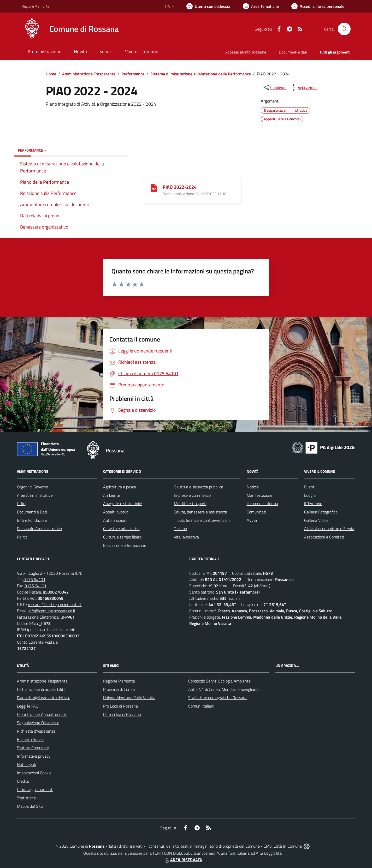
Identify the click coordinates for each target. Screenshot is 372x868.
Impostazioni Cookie (34, 773)
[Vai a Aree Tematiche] (261, 6)
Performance (133, 74)
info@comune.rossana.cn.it (52, 611)
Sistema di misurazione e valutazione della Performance (201, 74)
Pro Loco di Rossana (120, 706)
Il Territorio (313, 504)
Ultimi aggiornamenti (35, 789)
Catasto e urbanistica (121, 529)
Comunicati (256, 512)
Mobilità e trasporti (190, 504)
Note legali (26, 764)
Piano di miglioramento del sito (44, 698)
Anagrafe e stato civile (123, 504)
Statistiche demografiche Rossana (218, 698)
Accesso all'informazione (246, 52)
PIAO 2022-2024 (180, 187)
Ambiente (112, 495)
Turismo (180, 529)
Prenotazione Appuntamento (42, 714)
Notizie (253, 487)
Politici (23, 537)
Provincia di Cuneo (119, 689)
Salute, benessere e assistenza (200, 512)
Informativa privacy (34, 756)
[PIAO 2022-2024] (154, 187)
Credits (23, 781)
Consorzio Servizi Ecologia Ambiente (219, 681)
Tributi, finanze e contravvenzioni (202, 520)
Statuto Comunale (33, 748)
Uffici (21, 504)
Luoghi (310, 495)
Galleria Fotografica (321, 512)
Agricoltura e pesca (120, 487)
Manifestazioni (259, 495)
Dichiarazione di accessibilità (41, 689)
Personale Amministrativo (39, 529)
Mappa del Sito (30, 806)
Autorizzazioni (115, 520)
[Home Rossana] (70, 29)
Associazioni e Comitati (324, 537)
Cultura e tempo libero (122, 537)
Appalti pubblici (116, 512)
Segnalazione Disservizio (38, 723)
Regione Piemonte (119, 681)
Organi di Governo (33, 487)
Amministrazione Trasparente (89, 74)
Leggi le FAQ (28, 706)
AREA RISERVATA (183, 860)
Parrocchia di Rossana (122, 714)
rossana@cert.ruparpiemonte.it (55, 604)
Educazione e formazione (125, 545)
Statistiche (26, 798)
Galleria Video (316, 520)
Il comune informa (262, 504)
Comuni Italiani (201, 706)
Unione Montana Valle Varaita (129, 698)
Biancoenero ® (206, 853)
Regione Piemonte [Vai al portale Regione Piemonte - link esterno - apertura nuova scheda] (36, 6)
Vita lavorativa (186, 537)
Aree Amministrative (35, 495)
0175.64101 (34, 579)
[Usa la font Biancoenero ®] (208, 6)
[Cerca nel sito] (344, 29)
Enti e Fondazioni (32, 520)
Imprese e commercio (192, 495)
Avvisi (252, 520)
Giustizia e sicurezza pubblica (199, 487)
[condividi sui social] (274, 87)
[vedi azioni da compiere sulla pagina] (303, 87)
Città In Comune (288, 846)
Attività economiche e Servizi (329, 529)
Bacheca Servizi (31, 739)
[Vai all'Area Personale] (318, 6)
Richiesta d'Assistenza (36, 731)
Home (51, 74)
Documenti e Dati (32, 512)
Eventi (310, 487)
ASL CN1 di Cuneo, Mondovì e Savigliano (223, 689)
